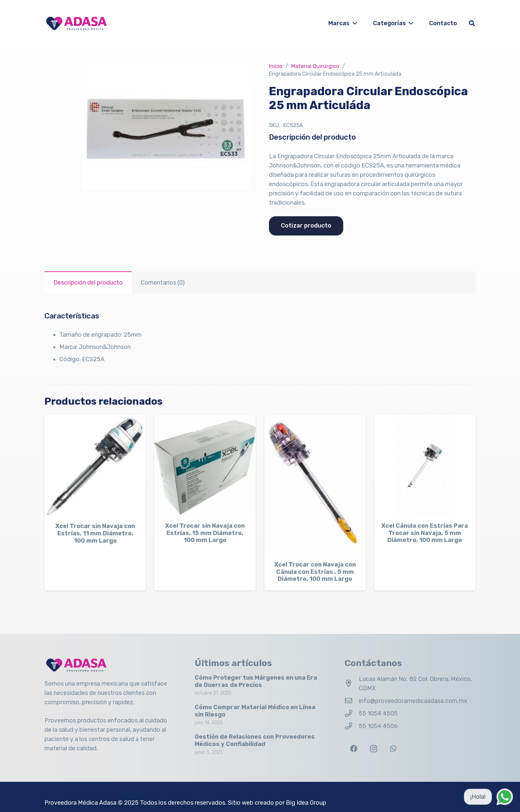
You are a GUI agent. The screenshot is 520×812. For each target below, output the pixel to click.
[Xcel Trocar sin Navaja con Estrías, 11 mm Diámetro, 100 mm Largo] (95, 466)
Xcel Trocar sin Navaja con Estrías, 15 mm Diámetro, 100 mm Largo (205, 533)
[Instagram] (374, 749)
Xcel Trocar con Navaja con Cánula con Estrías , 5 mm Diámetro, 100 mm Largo (315, 572)
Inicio (276, 66)
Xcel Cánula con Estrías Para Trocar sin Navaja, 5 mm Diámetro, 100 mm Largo (425, 533)
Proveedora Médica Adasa (80, 803)
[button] (353, 23)
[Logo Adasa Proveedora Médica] (76, 23)
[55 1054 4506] (352, 726)
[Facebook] (354, 749)
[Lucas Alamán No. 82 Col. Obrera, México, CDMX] (352, 684)
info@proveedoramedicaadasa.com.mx (413, 701)
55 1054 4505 (378, 713)
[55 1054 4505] (352, 713)
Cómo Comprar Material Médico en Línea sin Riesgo (255, 711)
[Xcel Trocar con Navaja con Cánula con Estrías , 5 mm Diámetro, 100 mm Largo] (315, 485)
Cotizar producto (306, 226)
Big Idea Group (306, 803)
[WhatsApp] (393, 749)
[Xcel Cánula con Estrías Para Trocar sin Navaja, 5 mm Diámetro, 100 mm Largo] (425, 466)
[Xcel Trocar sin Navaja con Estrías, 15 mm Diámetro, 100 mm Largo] (205, 466)
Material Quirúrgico (315, 66)
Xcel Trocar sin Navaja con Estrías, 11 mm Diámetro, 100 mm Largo (95, 534)
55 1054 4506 (378, 726)
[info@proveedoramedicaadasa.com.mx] (352, 701)
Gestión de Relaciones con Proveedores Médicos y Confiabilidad (255, 740)
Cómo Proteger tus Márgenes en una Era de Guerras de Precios (256, 681)
